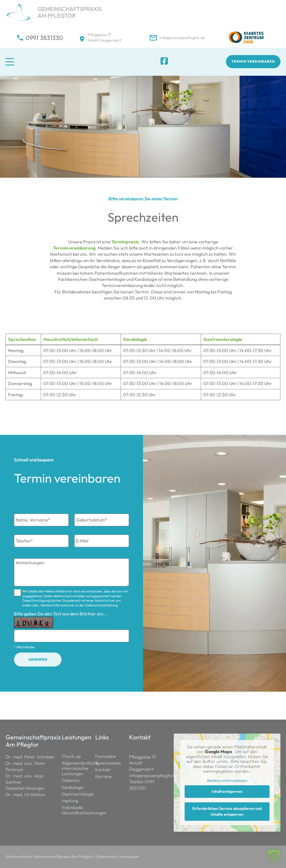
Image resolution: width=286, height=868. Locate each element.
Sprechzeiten (108, 763)
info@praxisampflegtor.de (182, 38)
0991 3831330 (44, 38)
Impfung (70, 801)
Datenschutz (106, 857)
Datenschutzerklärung (101, 605)
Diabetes (71, 780)
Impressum (130, 857)
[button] (274, 856)
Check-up (71, 756)
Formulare (105, 756)
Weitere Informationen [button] (227, 781)
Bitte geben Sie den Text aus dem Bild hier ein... (61, 614)
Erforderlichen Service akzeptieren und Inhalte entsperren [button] (227, 811)
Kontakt (103, 770)
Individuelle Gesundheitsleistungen (76, 810)
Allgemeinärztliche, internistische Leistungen (76, 768)
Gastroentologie (76, 794)
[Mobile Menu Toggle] (29, 62)
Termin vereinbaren (253, 61)
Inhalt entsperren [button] (227, 791)
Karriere (103, 776)
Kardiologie (73, 787)
